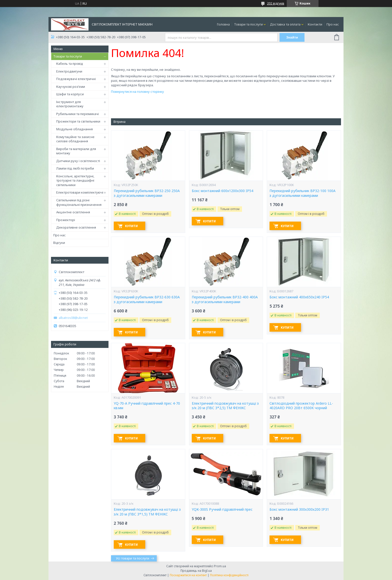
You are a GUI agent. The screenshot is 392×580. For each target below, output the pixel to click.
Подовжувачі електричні (76, 79)
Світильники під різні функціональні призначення (79, 202)
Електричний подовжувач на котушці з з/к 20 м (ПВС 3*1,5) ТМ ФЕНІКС (147, 512)
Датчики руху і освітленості (78, 161)
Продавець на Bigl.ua (196, 571)
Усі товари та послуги (133, 558)
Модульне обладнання (74, 129)
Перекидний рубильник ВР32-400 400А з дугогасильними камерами (225, 300)
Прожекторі (66, 220)
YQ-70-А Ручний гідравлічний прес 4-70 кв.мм (147, 406)
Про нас (333, 24)
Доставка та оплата (285, 24)
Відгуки (59, 243)
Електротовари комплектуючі (80, 192)
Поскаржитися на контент (188, 575)
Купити (131, 226)
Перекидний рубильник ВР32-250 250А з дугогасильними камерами (147, 193)
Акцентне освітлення (73, 212)
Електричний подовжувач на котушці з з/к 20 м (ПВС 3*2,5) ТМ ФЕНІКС (225, 406)
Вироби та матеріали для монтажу (76, 151)
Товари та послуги (248, 24)
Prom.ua (220, 566)
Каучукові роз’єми (71, 87)
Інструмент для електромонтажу (70, 104)
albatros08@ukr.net (73, 318)
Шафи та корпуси (70, 94)
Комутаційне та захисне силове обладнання (75, 139)
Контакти (315, 24)
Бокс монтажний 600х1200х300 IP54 (222, 191)
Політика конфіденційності (229, 575)
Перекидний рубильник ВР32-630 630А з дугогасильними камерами (147, 300)
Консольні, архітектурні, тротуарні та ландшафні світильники (75, 180)
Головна (223, 24)
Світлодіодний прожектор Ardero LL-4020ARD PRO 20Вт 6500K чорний (301, 406)
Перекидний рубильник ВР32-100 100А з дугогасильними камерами (302, 193)
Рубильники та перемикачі (77, 114)
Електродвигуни (69, 71)
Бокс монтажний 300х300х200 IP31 (299, 509)
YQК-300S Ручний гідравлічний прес (222, 509)
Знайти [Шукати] (292, 37)
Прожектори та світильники (78, 121)
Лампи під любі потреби (75, 168)
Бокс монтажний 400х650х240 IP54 (299, 297)
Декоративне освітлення (76, 227)
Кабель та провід (70, 64)
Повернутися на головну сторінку (137, 92)
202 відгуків (276, 3)
